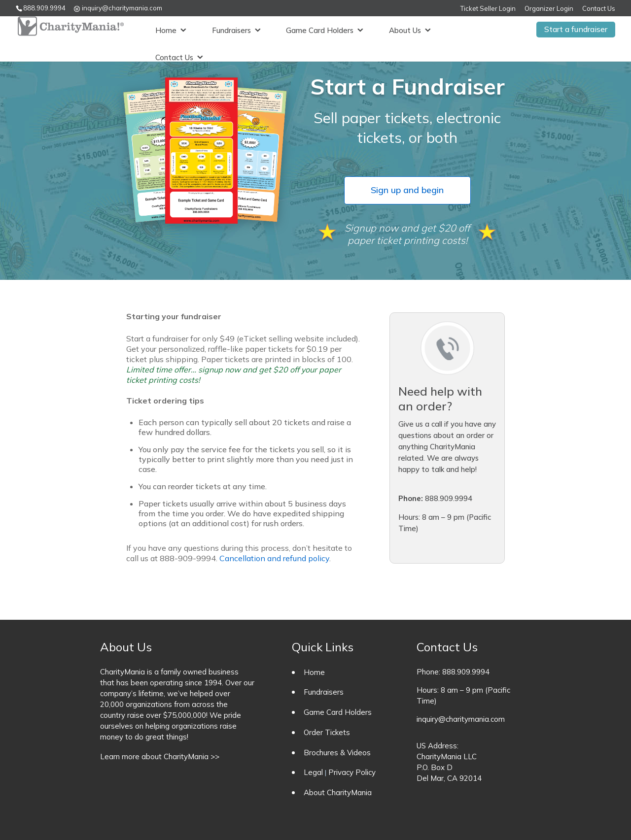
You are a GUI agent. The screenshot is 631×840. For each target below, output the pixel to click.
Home (162, 29)
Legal (313, 772)
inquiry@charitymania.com (461, 719)
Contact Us (599, 9)
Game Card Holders (316, 29)
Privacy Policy (352, 772)
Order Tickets (327, 732)
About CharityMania (338, 792)
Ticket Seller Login (488, 9)
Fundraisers (228, 29)
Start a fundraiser (576, 29)
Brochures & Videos (337, 753)
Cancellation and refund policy (274, 558)
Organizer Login (549, 9)
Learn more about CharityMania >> (160, 756)
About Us (401, 29)
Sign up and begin (407, 190)
